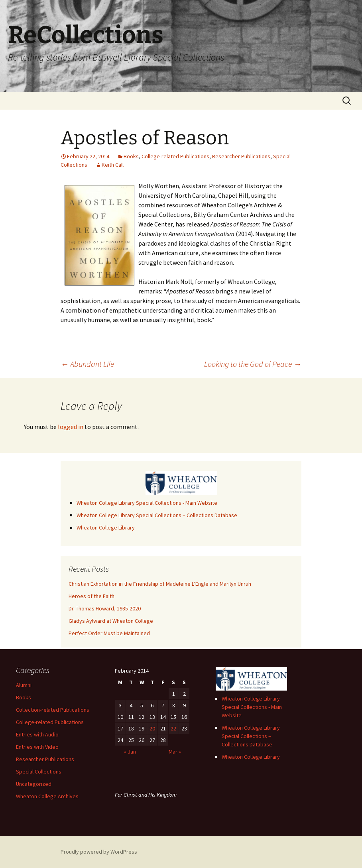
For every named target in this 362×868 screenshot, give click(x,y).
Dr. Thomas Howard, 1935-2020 (105, 608)
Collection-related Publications (53, 710)
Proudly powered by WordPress (99, 852)
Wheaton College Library (106, 527)
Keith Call (113, 165)
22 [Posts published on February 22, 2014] (173, 728)
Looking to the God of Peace (253, 364)
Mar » (175, 752)
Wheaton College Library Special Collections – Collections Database (157, 515)
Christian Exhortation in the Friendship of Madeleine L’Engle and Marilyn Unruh (160, 584)
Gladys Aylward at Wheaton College (111, 621)
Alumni (24, 685)
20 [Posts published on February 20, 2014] (152, 728)
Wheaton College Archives (47, 796)
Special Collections (39, 772)
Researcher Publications (241, 156)
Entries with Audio (37, 734)
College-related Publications (175, 156)
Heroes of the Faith (91, 596)
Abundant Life (87, 364)
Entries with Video (37, 747)
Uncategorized (34, 784)
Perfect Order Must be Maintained (109, 633)
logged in (71, 427)
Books (131, 156)
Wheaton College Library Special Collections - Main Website (147, 503)
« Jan (130, 752)
